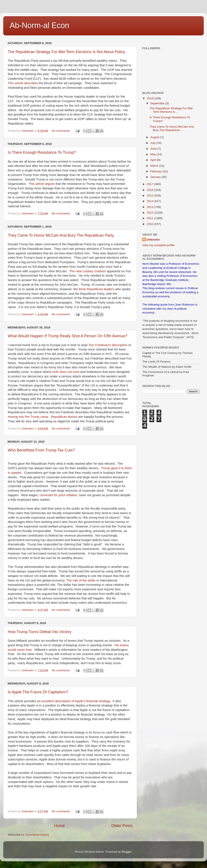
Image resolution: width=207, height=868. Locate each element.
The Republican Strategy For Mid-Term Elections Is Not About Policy (66, 52)
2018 (151, 98)
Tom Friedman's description (107, 345)
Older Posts (122, 826)
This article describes (23, 83)
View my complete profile (158, 245)
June (154, 149)
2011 (151, 218)
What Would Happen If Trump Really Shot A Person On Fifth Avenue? (68, 336)
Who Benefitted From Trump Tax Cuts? (41, 450)
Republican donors (64, 417)
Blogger (127, 852)
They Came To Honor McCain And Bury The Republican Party (61, 235)
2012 (151, 213)
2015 (151, 196)
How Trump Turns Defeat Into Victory (40, 632)
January (156, 177)
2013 (151, 207)
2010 (151, 224)
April (154, 160)
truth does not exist (66, 372)
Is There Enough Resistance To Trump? (42, 152)
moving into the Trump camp (28, 417)
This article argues (42, 184)
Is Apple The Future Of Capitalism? (38, 692)
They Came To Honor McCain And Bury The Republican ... (172, 128)
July (153, 143)
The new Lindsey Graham (88, 271)
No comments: (62, 131)
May (153, 154)
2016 (151, 190)
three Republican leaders (97, 289)
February (157, 171)
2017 (151, 184)
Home (59, 826)
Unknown (153, 240)
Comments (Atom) (37, 835)
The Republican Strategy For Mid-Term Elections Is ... (172, 110)
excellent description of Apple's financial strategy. (76, 701)
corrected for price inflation (59, 495)
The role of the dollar (81, 580)
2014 (151, 201)
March (155, 166)
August (155, 137)
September (158, 103)
